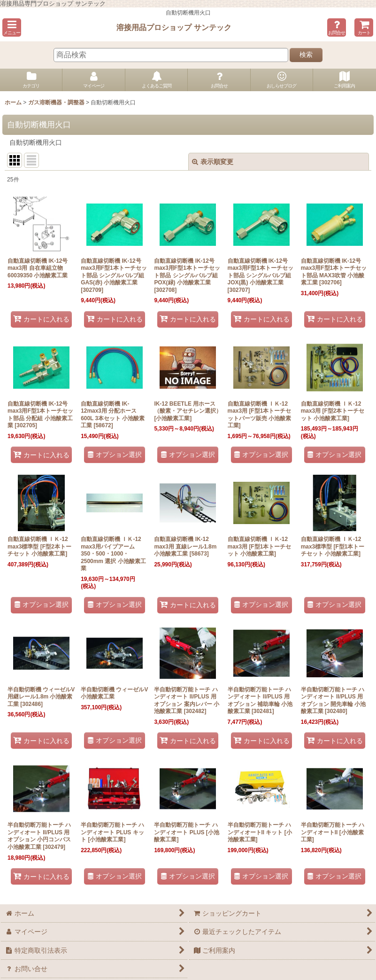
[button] (12, 27)
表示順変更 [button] (213, 162)
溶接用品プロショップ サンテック (174, 27)
